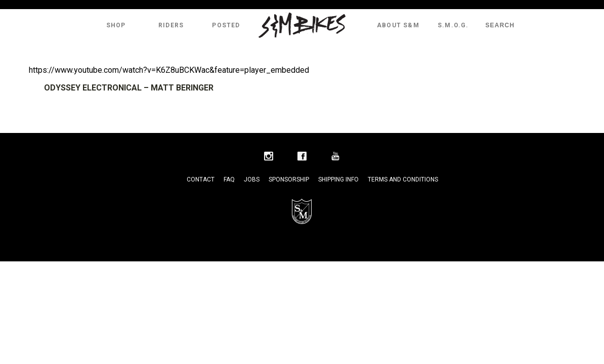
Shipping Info (338, 179)
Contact (201, 179)
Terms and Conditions (403, 179)
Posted (226, 25)
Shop (116, 25)
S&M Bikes (302, 25)
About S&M (398, 25)
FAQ (229, 179)
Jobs (252, 179)
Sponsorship (289, 179)
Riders (171, 25)
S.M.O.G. (453, 25)
